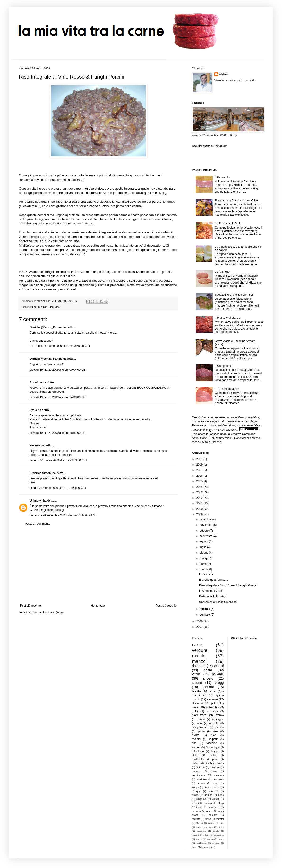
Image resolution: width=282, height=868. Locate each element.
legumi (195, 835)
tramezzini (207, 847)
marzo (204, 569)
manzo (199, 661)
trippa (208, 819)
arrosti (219, 666)
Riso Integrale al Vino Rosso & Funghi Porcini (228, 585)
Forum (36, 307)
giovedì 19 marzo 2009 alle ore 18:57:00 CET (58, 433)
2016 (200, 476)
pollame (218, 674)
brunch (208, 795)
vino (57, 307)
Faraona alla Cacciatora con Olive (236, 201)
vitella (196, 674)
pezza (210, 811)
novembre (207, 525)
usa (200, 723)
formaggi (212, 711)
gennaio (205, 615)
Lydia (33, 410)
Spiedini (200, 767)
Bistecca (197, 703)
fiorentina (201, 831)
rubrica (210, 839)
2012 (200, 498)
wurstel (220, 819)
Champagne (213, 747)
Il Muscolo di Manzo (227, 318)
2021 (200, 459)
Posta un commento (38, 524)
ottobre (205, 531)
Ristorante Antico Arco (213, 596)
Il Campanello (224, 366)
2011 (200, 504)
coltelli (216, 799)
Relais (200, 823)
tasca (195, 847)
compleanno (200, 727)
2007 (200, 627)
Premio (219, 715)
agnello (214, 723)
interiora (208, 687)
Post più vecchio (166, 606)
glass (221, 803)
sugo (216, 783)
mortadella (198, 759)
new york (218, 779)
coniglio (209, 827)
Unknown (36, 501)
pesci (215, 759)
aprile (204, 564)
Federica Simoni (41, 473)
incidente (202, 779)
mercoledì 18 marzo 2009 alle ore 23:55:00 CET (60, 346)
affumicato (198, 751)
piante (199, 839)
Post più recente (30, 606)
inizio (199, 807)
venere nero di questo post (38, 237)
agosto (204, 541)
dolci (195, 711)
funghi (44, 307)
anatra (211, 823)
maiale (199, 656)
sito (194, 743)
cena (221, 795)
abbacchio (212, 707)
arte (222, 823)
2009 (200, 514)
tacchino (212, 743)
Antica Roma (212, 787)
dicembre (206, 519)
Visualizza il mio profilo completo (235, 80)
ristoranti (198, 666)
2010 (200, 509)
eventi (195, 803)
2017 (200, 470)
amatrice (215, 767)
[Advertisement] (98, 565)
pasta (208, 670)
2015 (200, 481)
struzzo (216, 843)
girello (216, 831)
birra (214, 771)
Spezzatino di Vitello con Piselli (234, 295)
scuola (201, 783)
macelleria (214, 807)
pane (195, 707)
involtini (213, 755)
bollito (196, 691)
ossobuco (219, 835)
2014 (200, 487)
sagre (221, 839)
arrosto (208, 678)
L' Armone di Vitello (227, 389)
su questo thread (64, 289)
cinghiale (202, 799)
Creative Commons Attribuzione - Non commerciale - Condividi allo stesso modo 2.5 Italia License (226, 438)
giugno (204, 553)
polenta (213, 815)
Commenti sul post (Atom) (48, 612)
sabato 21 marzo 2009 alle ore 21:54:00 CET (58, 488)
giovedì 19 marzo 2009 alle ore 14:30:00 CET (58, 397)
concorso (219, 775)
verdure (200, 650)
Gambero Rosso (214, 763)
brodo (195, 795)
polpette (213, 739)
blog (214, 735)
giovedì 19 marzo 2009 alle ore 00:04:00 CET (58, 370)
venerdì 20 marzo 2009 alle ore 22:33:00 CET (58, 460)
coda (198, 827)
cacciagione (199, 775)
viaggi (219, 683)
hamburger (199, 695)
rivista (196, 735)
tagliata (196, 819)
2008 (200, 621)
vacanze (212, 699)
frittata (208, 803)
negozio (196, 811)
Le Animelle (222, 272)
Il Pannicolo (222, 177)
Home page (98, 606)
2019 (200, 465)
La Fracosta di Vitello (228, 224)
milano (206, 835)
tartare (196, 763)
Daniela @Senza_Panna (46, 327)
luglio (203, 547)
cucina (220, 727)
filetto (195, 755)
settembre (207, 536)
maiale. (197, 739)
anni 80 (213, 791)
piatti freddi (200, 715)
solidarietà (201, 843)
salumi (197, 683)
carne (198, 645)
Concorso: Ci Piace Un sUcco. (218, 602)
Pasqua (196, 791)
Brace (201, 719)
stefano (35, 445)
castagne (218, 719)
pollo (214, 703)
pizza (201, 731)
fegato (215, 751)
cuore (221, 827)
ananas (196, 771)
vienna (196, 747)
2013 (200, 492)
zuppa (195, 787)
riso (52, 307)
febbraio (205, 609)
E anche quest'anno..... (214, 580)
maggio (205, 558)
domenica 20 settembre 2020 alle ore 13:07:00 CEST (63, 515)
